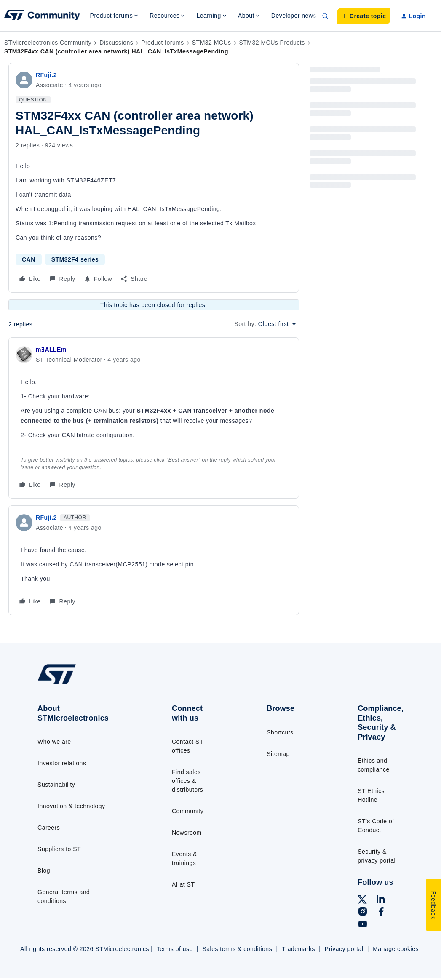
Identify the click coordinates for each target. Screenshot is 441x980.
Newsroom (187, 833)
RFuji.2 (46, 75)
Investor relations (62, 763)
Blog (44, 871)
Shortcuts (280, 732)
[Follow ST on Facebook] (381, 913)
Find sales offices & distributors (187, 781)
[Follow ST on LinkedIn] (380, 900)
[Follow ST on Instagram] (363, 913)
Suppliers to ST (59, 849)
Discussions (116, 43)
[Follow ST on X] (362, 901)
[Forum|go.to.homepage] (42, 16)
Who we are (54, 742)
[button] (364, 16)
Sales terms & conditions (238, 949)
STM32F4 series (75, 259)
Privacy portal (344, 949)
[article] (154, 418)
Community (188, 811)
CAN (29, 259)
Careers (49, 828)
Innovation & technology (71, 806)
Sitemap (278, 754)
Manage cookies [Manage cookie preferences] (396, 949)
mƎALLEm (51, 350)
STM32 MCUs (212, 43)
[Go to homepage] (77, 684)
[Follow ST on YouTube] (363, 925)
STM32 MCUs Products (272, 43)
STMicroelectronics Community (48, 43)
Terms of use (175, 949)
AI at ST (183, 884)
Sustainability (56, 785)
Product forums (163, 43)
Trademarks (298, 949)
